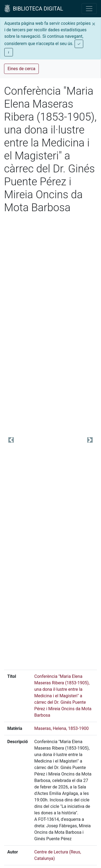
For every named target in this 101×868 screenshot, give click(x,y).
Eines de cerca (21, 69)
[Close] (94, 24)
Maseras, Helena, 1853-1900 (61, 728)
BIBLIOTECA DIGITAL (34, 9)
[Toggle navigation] (89, 9)
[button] (11, 440)
